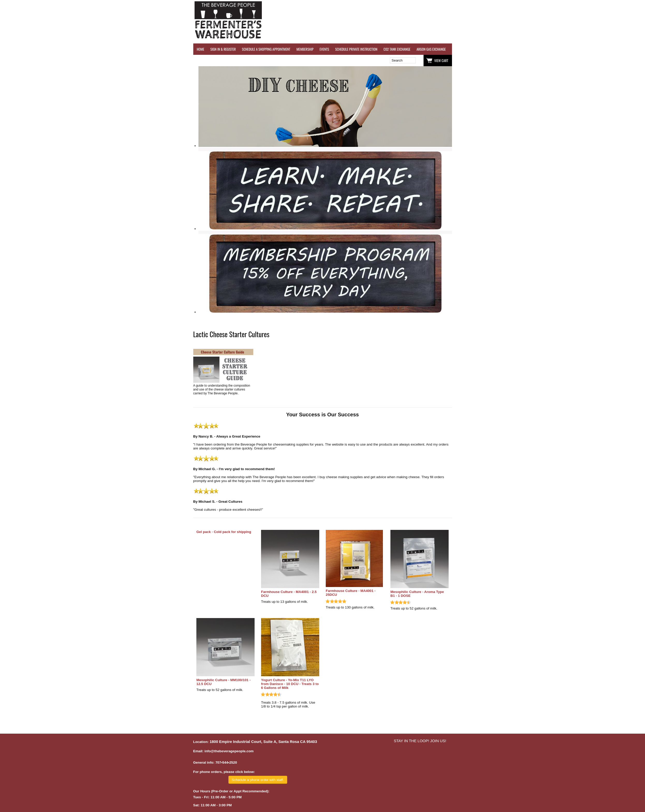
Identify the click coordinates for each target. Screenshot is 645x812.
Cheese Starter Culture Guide (222, 352)
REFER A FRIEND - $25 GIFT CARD (549, 49)
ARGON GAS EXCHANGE (431, 49)
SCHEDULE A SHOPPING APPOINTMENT (266, 49)
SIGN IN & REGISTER (223, 49)
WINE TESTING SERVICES (467, 49)
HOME (201, 49)
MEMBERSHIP (305, 49)
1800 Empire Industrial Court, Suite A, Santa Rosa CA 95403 (263, 742)
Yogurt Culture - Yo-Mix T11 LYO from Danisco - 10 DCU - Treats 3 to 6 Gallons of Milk (290, 684)
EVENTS (324, 49)
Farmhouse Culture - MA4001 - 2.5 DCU (289, 594)
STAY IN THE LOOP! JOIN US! (420, 741)
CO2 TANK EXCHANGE (397, 49)
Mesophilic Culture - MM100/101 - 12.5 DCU (224, 682)
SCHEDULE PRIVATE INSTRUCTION (356, 49)
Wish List (238, 61)
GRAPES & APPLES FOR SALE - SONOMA (601, 49)
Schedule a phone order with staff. (258, 780)
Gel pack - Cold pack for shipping (224, 532)
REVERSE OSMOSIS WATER (505, 49)
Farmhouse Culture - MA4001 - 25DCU (351, 593)
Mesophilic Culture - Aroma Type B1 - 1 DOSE (417, 594)
